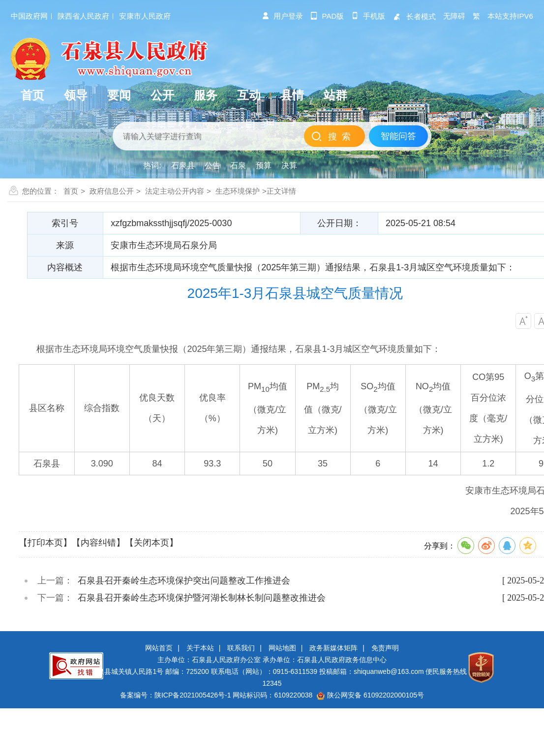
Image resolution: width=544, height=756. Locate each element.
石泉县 (183, 165)
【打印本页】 (45, 543)
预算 (264, 165)
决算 (289, 165)
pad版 (327, 16)
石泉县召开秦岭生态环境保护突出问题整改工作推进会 (184, 581)
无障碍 (454, 16)
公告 (212, 165)
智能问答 (398, 136)
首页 (71, 191)
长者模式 (414, 16)
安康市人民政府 (145, 16)
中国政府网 (29, 16)
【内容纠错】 (98, 543)
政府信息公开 (112, 191)
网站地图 (282, 648)
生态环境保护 (238, 191)
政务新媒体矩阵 (333, 648)
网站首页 (159, 648)
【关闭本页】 (151, 543)
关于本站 (200, 648)
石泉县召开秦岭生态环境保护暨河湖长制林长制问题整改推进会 (202, 598)
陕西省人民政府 (83, 16)
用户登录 (282, 16)
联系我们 (241, 648)
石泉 (238, 165)
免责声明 (385, 648)
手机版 (368, 16)
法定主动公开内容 (175, 191)
